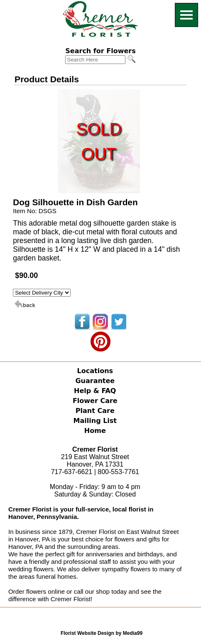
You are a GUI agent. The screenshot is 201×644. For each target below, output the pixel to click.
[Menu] (186, 15)
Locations (95, 371)
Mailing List (95, 421)
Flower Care (95, 401)
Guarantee (95, 381)
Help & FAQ (95, 391)
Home (95, 431)
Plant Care (95, 411)
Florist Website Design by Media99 (102, 633)
